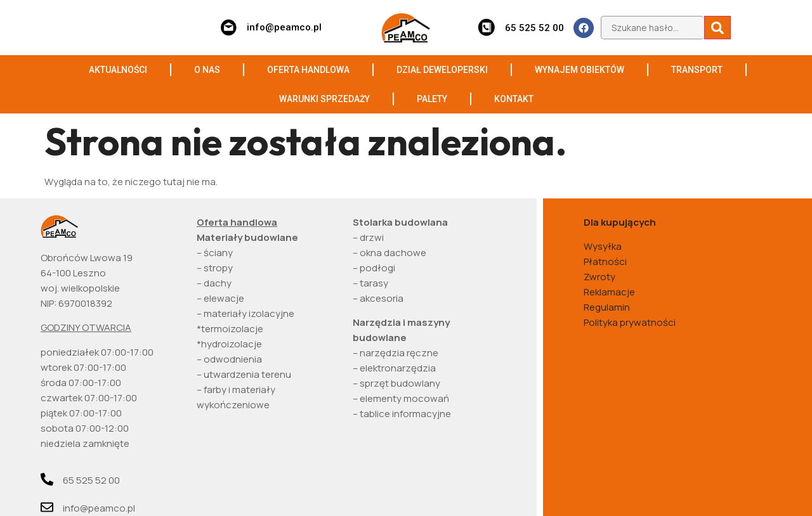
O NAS (207, 70)
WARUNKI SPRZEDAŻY (324, 99)
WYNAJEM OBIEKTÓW (580, 70)
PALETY (432, 99)
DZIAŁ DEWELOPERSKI (442, 70)
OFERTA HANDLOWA (308, 70)
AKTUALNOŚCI (118, 70)
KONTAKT (514, 99)
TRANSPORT (697, 70)
